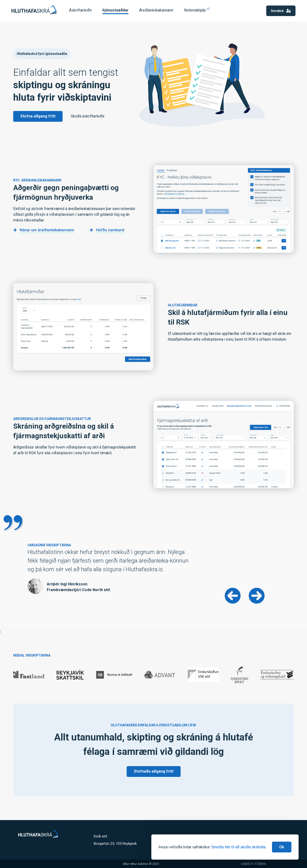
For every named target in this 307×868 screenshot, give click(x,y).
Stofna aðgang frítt (38, 116)
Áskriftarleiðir (80, 10)
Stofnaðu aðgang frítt (154, 771)
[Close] (282, 847)
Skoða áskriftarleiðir (88, 116)
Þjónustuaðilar (115, 10)
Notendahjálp (195, 10)
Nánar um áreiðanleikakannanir (47, 230)
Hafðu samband (110, 230)
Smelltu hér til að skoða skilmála (238, 847)
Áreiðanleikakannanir (156, 10)
